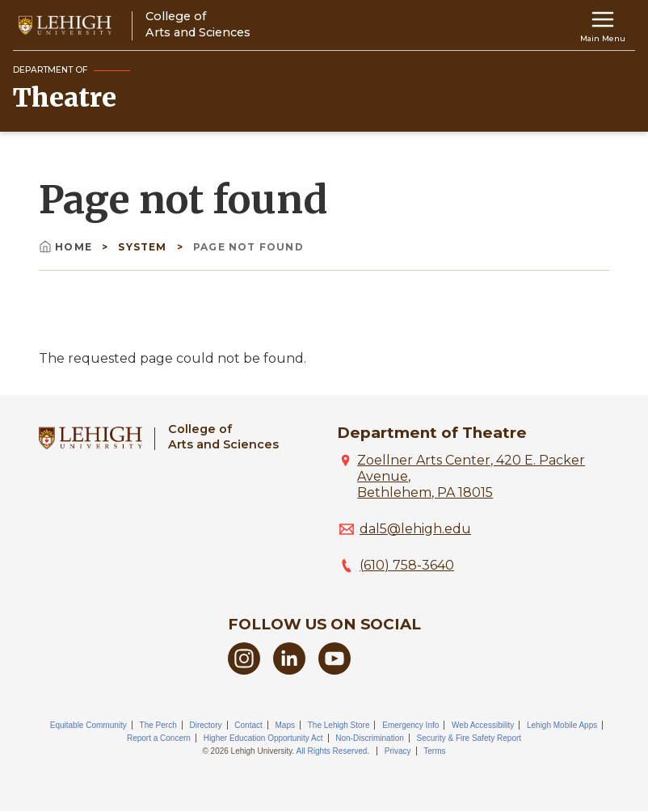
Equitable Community (88, 725)
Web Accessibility (483, 725)
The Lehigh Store (339, 725)
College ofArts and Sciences (223, 437)
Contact (248, 725)
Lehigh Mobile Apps (562, 725)
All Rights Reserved (332, 751)
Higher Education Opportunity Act (263, 738)
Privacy (398, 751)
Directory (205, 725)
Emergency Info (410, 725)
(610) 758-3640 (407, 565)
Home (67, 247)
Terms (434, 751)
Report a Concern (159, 738)
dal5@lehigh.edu (415, 529)
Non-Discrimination (369, 738)
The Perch (158, 725)
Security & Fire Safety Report (469, 738)
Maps (285, 725)
